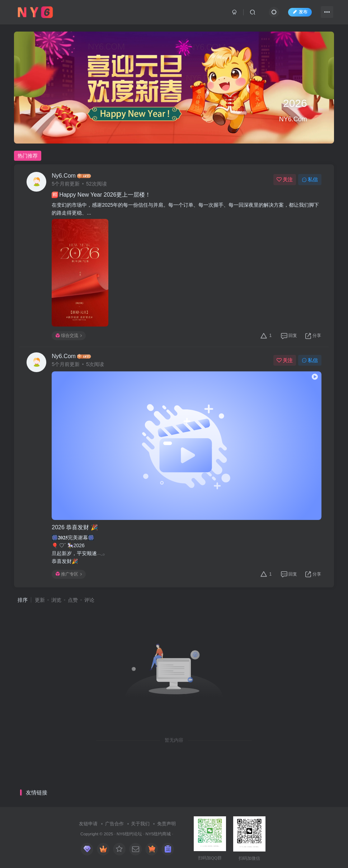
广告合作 (114, 824)
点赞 (73, 600)
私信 (310, 179)
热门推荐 (28, 156)
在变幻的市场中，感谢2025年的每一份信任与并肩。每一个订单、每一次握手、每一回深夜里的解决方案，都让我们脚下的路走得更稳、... (185, 209)
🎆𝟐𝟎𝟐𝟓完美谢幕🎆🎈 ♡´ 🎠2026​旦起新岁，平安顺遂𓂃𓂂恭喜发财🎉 (78, 549)
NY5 (149, 834)
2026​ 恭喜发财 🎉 (75, 527)
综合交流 (69, 336)
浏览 (56, 600)
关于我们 (140, 824)
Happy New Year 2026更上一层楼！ (101, 195)
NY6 (121, 834)
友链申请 (88, 824)
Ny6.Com (64, 176)
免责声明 (166, 824)
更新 (40, 600)
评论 (89, 600)
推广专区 (69, 574)
